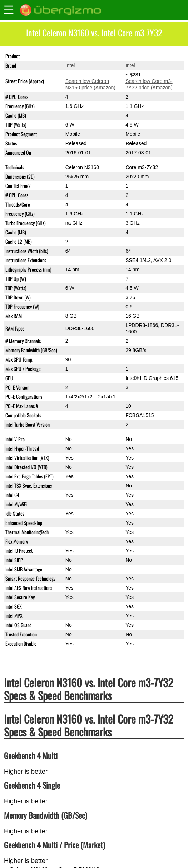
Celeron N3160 (82, 56)
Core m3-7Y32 (142, 56)
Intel (70, 65)
